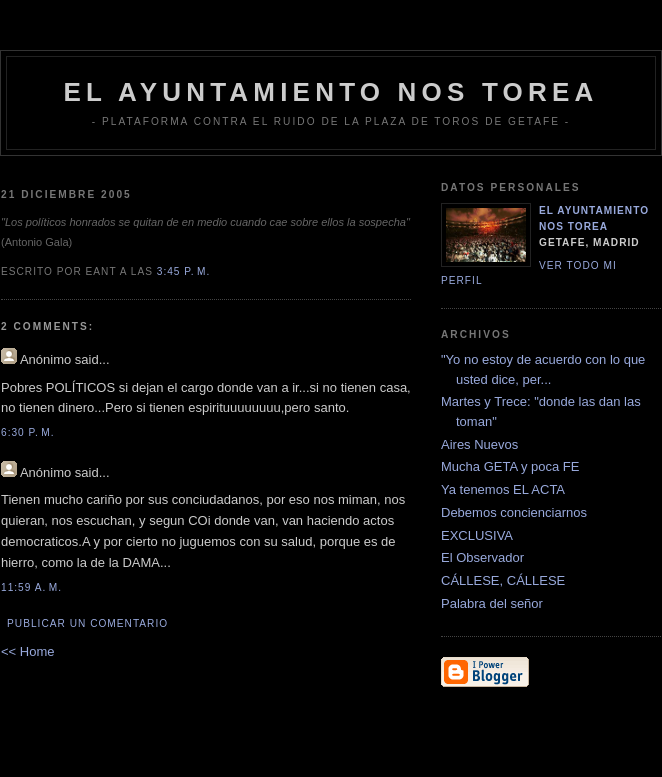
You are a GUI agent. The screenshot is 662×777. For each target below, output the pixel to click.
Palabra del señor (492, 603)
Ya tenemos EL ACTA (503, 489)
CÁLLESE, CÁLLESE (503, 580)
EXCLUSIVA (477, 535)
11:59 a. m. (31, 587)
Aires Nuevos (479, 444)
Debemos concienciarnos (514, 512)
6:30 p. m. (28, 432)
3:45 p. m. (184, 271)
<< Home (27, 651)
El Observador (482, 557)
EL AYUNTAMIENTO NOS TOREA (331, 92)
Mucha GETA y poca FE (510, 466)
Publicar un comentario (87, 623)
